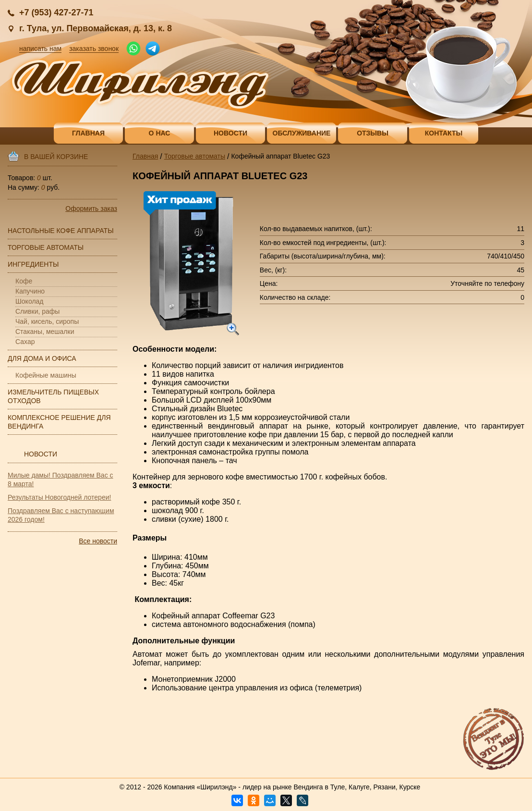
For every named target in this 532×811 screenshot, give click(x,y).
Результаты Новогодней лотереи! (59, 497)
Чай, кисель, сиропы (47, 321)
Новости (230, 133)
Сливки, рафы (37, 311)
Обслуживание (302, 133)
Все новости (98, 541)
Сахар (25, 342)
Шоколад (30, 301)
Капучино (30, 291)
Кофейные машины (46, 375)
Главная (88, 133)
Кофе (24, 281)
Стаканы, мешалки (45, 332)
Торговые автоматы (46, 247)
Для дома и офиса (42, 358)
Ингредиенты (33, 264)
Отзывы (373, 133)
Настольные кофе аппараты (61, 231)
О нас (160, 133)
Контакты (444, 133)
